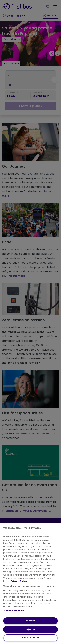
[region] (30, 584)
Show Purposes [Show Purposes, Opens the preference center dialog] (31, 638)
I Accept (30, 621)
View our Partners (14, 610)
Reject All (30, 629)
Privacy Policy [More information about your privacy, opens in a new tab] (19, 581)
